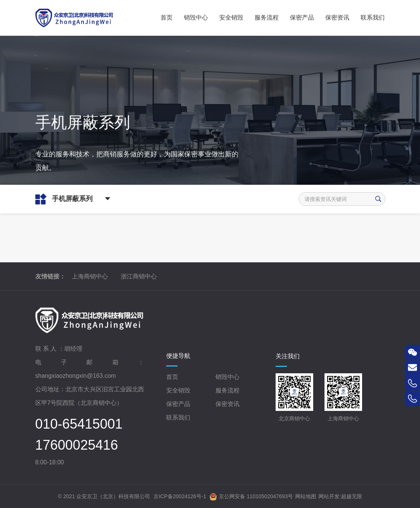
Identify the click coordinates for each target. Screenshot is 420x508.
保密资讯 (227, 404)
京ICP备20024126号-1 (180, 496)
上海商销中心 (90, 276)
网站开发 (329, 496)
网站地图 (306, 496)
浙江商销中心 (139, 276)
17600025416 (77, 445)
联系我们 (178, 418)
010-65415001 (79, 424)
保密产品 (178, 404)
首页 (172, 377)
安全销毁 (178, 390)
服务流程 (227, 390)
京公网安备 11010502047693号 (251, 497)
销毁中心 (227, 377)
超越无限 (352, 496)
